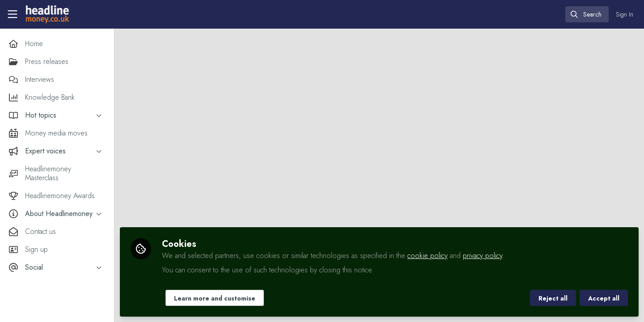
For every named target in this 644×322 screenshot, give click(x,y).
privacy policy (483, 256)
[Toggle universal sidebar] (13, 14)
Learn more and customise (215, 298)
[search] (587, 14)
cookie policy (428, 256)
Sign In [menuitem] (625, 14)
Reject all (553, 298)
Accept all (604, 298)
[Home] (47, 14)
